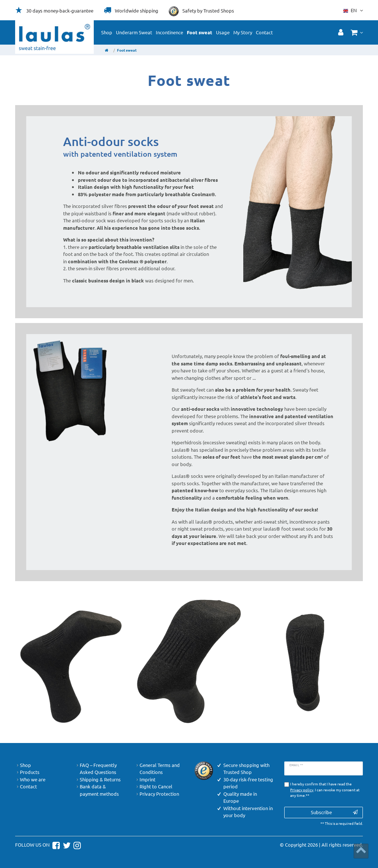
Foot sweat (200, 32)
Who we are (30, 780)
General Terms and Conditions (157, 769)
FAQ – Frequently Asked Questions (96, 769)
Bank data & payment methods (97, 790)
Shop (107, 32)
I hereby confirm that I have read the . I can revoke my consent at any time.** (325, 789)
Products (27, 772)
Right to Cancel (154, 787)
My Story (243, 32)
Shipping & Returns (98, 780)
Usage (223, 32)
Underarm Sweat (134, 32)
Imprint (145, 780)
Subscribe (334, 812)
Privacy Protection (157, 794)
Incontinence (169, 32)
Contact (264, 32)
